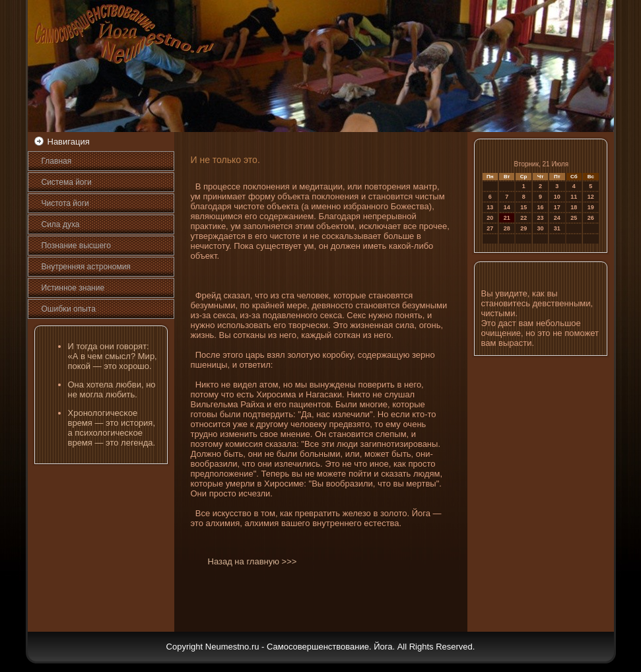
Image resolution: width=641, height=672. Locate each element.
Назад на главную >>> (253, 561)
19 (591, 207)
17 (557, 207)
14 (507, 207)
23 (541, 218)
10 (557, 197)
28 (507, 228)
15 (523, 207)
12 (591, 197)
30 (541, 228)
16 (541, 207)
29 (523, 228)
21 (507, 218)
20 (490, 218)
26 (591, 218)
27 (490, 228)
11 (574, 197)
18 (574, 207)
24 (557, 218)
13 (490, 207)
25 (574, 218)
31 (557, 228)
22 (523, 218)
